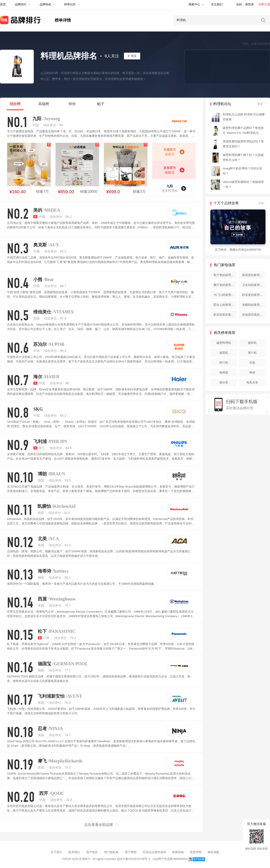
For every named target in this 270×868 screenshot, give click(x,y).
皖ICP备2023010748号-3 (134, 859)
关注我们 (217, 4)
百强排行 (85, 859)
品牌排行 (21, 4)
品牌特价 (45, 4)
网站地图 (214, 852)
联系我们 (74, 852)
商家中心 (194, 4)
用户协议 (92, 852)
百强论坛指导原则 (154, 852)
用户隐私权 (111, 852)
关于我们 (56, 852)
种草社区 (70, 4)
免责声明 (196, 852)
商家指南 (178, 852)
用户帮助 (131, 852)
